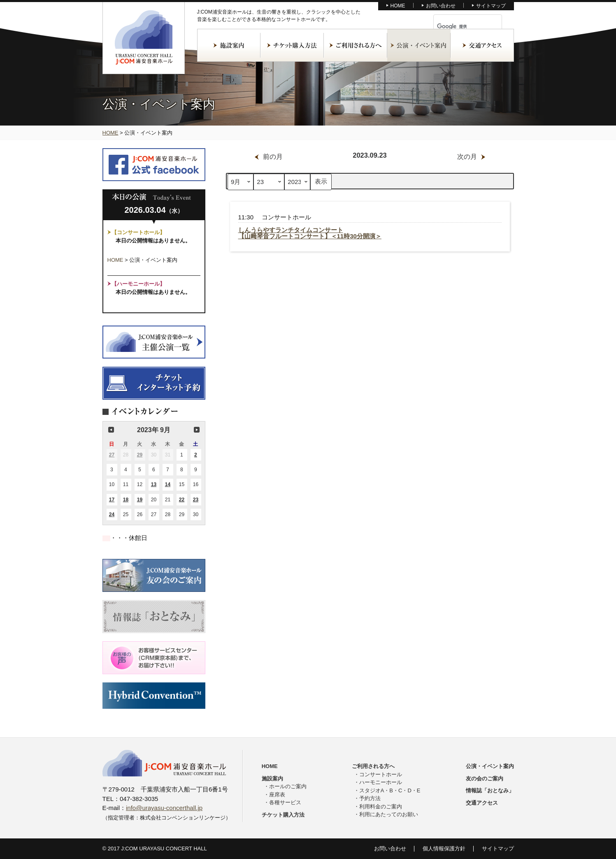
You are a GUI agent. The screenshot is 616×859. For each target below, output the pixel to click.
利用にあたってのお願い (389, 814)
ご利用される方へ (356, 45)
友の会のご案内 (485, 779)
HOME (398, 6)
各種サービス (285, 802)
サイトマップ (491, 6)
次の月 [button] (197, 430)
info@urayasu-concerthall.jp (164, 808)
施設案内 (229, 45)
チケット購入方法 (292, 45)
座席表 (277, 795)
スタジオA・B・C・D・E (390, 790)
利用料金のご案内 (381, 807)
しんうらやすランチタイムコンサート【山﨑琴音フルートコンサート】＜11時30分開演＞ (310, 233)
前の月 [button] (111, 430)
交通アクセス (482, 45)
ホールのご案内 (288, 786)
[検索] (458, 26)
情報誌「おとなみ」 (490, 790)
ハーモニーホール (381, 782)
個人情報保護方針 (444, 849)
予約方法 (370, 798)
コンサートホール (381, 774)
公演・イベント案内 (419, 45)
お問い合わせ (441, 6)
